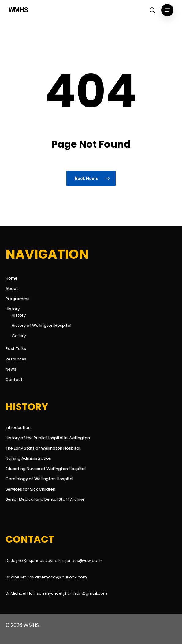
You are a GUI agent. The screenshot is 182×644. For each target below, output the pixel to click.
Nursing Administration (28, 458)
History (13, 309)
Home (11, 278)
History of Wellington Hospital (41, 325)
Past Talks (16, 349)
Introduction (18, 428)
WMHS (18, 10)
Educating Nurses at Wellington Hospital (46, 469)
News (11, 369)
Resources (16, 359)
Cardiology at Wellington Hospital (39, 479)
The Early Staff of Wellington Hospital (43, 448)
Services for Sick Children (30, 489)
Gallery (19, 336)
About (12, 289)
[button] (167, 10)
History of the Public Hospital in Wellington (48, 438)
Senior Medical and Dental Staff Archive (45, 499)
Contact (14, 380)
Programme (18, 299)
